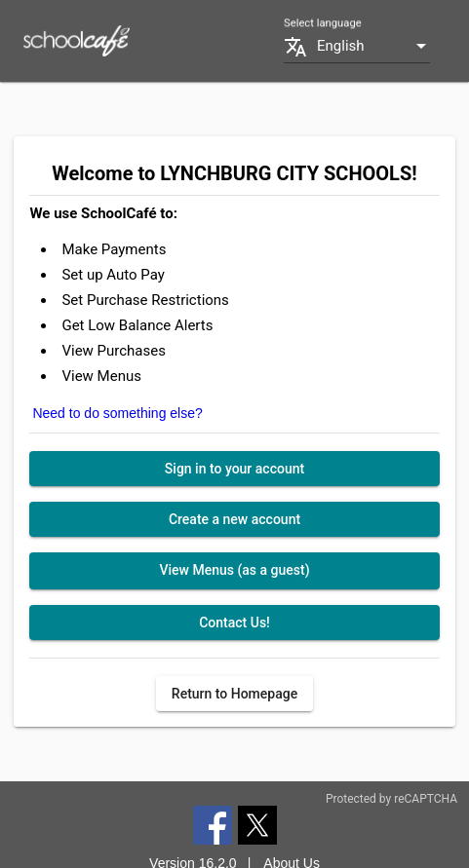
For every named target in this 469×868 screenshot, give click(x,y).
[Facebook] (213, 824)
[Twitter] (257, 824)
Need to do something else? (117, 413)
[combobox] (373, 46)
